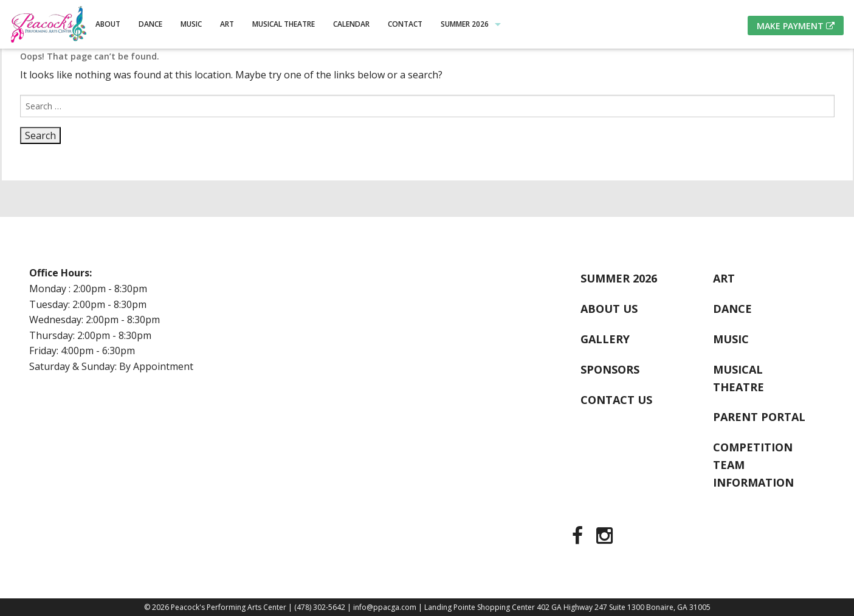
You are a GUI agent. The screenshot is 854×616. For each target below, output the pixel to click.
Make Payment (796, 26)
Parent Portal (759, 417)
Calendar (351, 24)
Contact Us (616, 400)
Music (191, 24)
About (108, 24)
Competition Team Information (753, 465)
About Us (609, 309)
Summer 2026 (465, 24)
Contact (405, 24)
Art (227, 24)
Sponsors (610, 369)
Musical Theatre (284, 24)
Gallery (605, 339)
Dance (150, 24)
